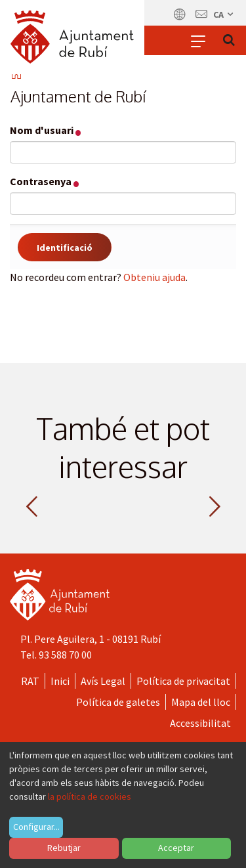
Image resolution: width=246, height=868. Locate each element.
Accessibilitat (200, 723)
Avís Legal (103, 681)
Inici (60, 681)
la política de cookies (90, 796)
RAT (30, 681)
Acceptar (176, 848)
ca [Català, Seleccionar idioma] (224, 14)
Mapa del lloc (201, 702)
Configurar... (36, 827)
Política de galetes (118, 702)
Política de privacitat (183, 681)
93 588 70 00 (65, 655)
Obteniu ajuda (154, 277)
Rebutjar (64, 848)
